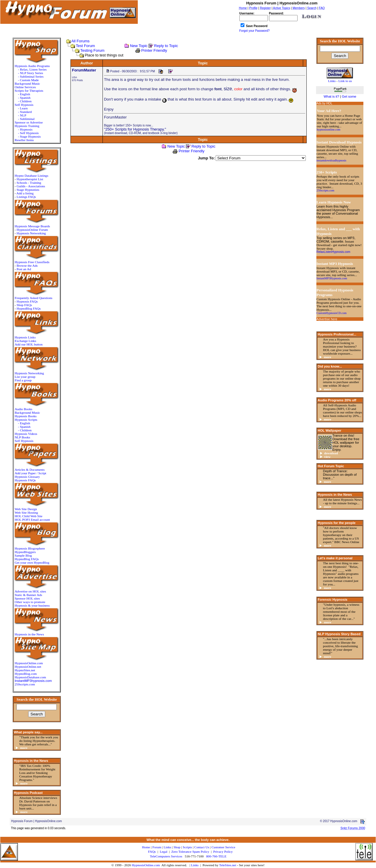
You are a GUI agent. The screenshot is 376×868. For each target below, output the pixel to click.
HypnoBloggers (25, 552)
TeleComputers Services (166, 856)
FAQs (152, 852)
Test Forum (85, 46)
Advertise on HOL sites (30, 591)
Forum (157, 847)
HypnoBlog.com (26, 674)
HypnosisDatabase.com (30, 677)
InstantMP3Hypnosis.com (332, 278)
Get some (349, 96)
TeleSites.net (228, 865)
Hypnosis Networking (31, 233)
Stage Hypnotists (28, 190)
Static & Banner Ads (28, 595)
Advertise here (327, 319)
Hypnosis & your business (32, 605)
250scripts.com (25, 684)
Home (146, 847)
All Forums (80, 41)
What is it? (331, 96)
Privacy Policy (223, 852)
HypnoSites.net (25, 670)
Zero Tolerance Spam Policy (190, 852)
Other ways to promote (30, 602)
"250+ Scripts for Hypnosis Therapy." (135, 129)
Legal (164, 852)
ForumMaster (84, 70)
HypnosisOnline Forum (32, 230)
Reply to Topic (166, 46)
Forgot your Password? (255, 31)
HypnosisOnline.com (146, 865)
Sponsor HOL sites (27, 598)
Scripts (187, 847)
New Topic (139, 46)
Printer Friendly (154, 50)
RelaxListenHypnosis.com (333, 252)
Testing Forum (92, 50)
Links (195, 865)
